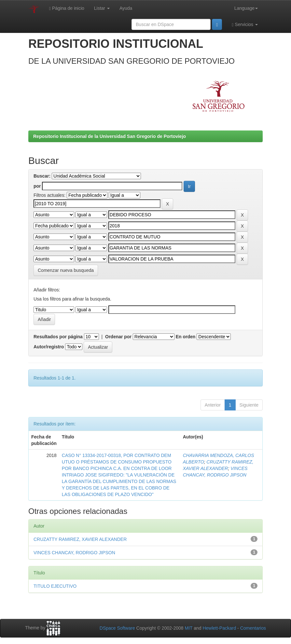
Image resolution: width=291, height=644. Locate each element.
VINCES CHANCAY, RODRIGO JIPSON (74, 553)
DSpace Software (117, 628)
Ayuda (126, 8)
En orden (186, 337)
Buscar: (42, 176)
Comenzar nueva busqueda (66, 270)
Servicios (245, 25)
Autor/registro (49, 347)
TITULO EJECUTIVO (55, 586)
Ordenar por (118, 337)
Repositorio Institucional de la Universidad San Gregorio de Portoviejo (110, 136)
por (37, 186)
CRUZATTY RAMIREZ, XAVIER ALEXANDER (80, 539)
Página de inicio (67, 8)
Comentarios (253, 628)
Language (246, 8)
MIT (188, 628)
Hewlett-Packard (219, 628)
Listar (102, 8)
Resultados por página (58, 337)
